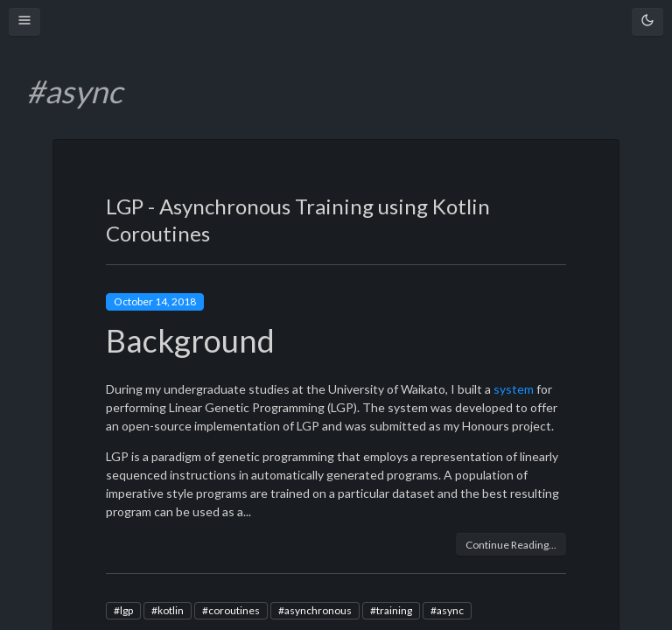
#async (447, 610)
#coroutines (231, 610)
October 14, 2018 (155, 301)
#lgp (123, 610)
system (514, 389)
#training (391, 610)
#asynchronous (315, 610)
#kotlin (168, 610)
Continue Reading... (511, 545)
